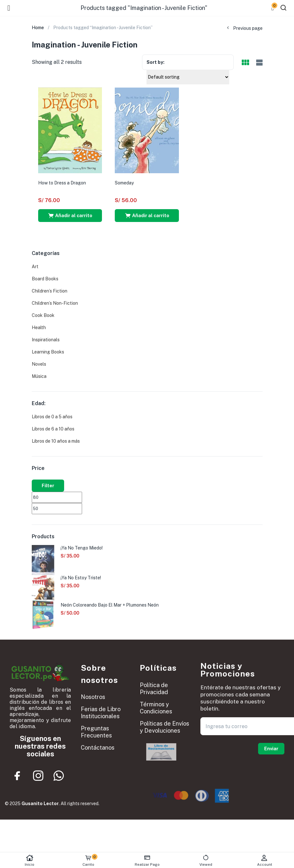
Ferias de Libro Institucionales (101, 713)
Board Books (45, 279)
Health (39, 328)
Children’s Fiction (50, 291)
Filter (48, 486)
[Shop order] (188, 77)
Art (35, 267)
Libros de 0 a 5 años (52, 417)
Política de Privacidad (154, 689)
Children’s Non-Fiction (55, 303)
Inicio (29, 860)
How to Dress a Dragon (62, 183)
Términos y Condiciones (156, 708)
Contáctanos (98, 748)
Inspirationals (46, 340)
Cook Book (43, 315)
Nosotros (93, 697)
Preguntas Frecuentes (96, 732)
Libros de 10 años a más (56, 441)
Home (38, 28)
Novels (39, 364)
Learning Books (48, 352)
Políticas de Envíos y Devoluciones (164, 727)
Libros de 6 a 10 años (53, 429)
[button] (70, 216)
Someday (124, 183)
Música (39, 376)
